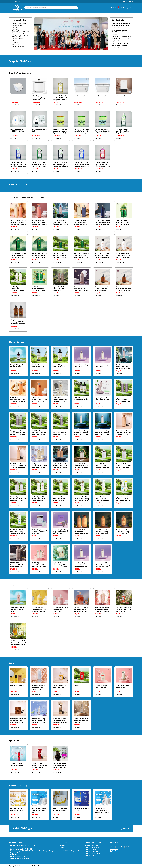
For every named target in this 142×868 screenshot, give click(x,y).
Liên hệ (131, 1)
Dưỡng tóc (15, 42)
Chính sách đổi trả (90, 855)
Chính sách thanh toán (92, 848)
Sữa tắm (15, 41)
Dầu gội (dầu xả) (17, 25)
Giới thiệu (125, 1)
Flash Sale (15, 29)
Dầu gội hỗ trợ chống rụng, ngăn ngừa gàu (20, 36)
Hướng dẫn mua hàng (91, 846)
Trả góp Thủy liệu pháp (19, 33)
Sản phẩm (15, 27)
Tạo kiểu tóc (16, 44)
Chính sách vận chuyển (92, 851)
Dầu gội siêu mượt (18, 39)
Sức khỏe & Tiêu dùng (19, 46)
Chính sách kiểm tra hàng (93, 853)
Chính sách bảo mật (91, 850)
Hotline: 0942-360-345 (16, 1)
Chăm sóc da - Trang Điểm (20, 24)
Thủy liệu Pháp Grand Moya (21, 31)
